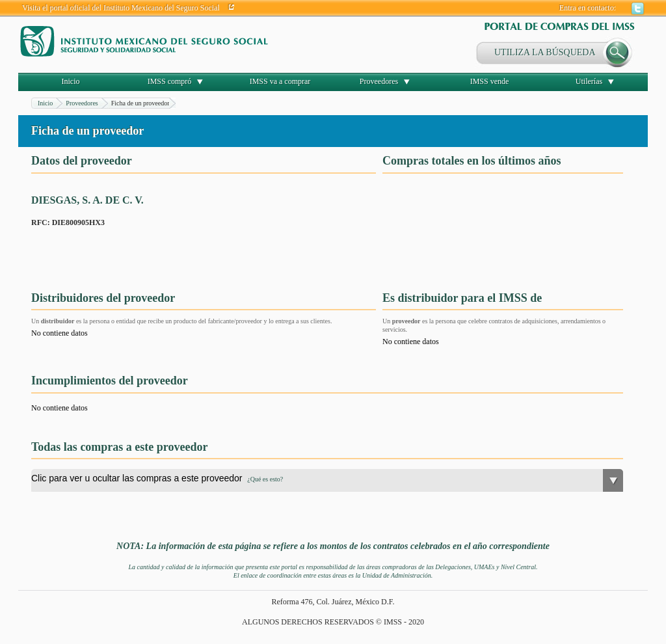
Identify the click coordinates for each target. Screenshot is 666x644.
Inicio (71, 81)
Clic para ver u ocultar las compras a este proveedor (157, 478)
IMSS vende (490, 81)
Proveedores (379, 81)
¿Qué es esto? (265, 479)
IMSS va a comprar (280, 81)
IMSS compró (170, 81)
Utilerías (589, 81)
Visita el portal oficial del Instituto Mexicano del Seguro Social (121, 8)
